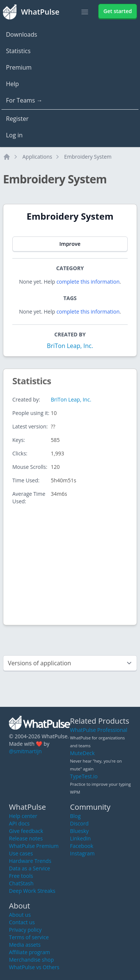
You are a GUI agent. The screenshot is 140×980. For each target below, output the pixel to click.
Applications (37, 157)
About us (20, 915)
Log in (14, 135)
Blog (76, 816)
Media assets (25, 945)
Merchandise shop (31, 960)
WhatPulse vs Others (34, 967)
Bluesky (80, 831)
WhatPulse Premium (34, 846)
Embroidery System (88, 157)
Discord (80, 823)
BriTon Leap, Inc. (70, 346)
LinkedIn (81, 838)
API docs (19, 823)
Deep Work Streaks (32, 891)
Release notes (26, 838)
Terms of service (29, 937)
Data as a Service (29, 868)
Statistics (18, 51)
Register (17, 119)
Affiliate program (29, 952)
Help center (23, 816)
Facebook (82, 846)
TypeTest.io (84, 776)
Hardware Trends (30, 861)
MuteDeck (83, 753)
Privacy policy (25, 930)
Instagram (83, 853)
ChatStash (21, 883)
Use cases (21, 853)
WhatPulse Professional (99, 730)
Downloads (21, 34)
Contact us (22, 922)
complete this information (88, 282)
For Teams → (24, 100)
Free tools (21, 876)
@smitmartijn (25, 751)
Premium (19, 67)
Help (13, 84)
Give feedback (26, 831)
